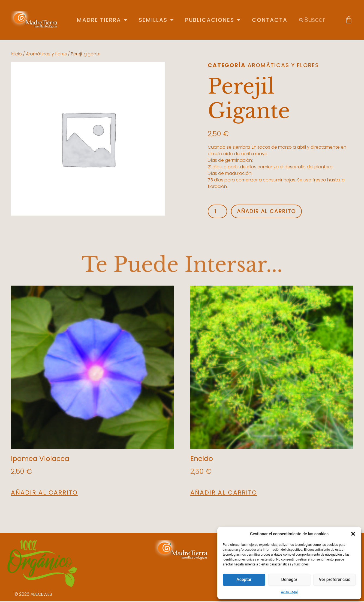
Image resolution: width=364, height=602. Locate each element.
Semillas (157, 20)
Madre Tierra (102, 20)
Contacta (270, 20)
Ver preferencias (335, 580)
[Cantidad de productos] (219, 212)
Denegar (289, 580)
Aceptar (244, 580)
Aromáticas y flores (46, 54)
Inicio (16, 54)
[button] (353, 534)
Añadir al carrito (271, 212)
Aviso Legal (289, 592)
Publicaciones (213, 20)
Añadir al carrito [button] (44, 493)
